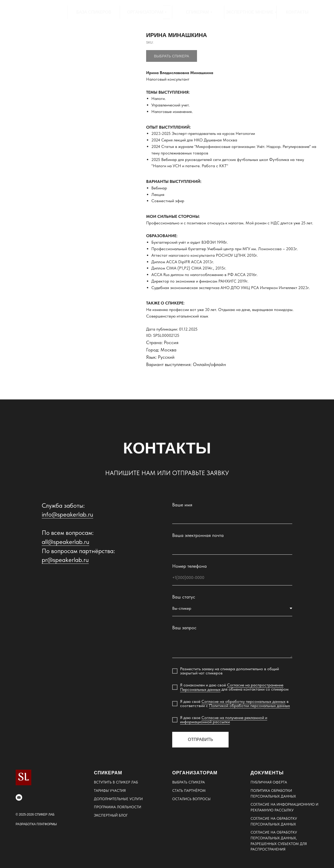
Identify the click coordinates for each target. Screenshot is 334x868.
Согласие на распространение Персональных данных (232, 687)
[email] (19, 797)
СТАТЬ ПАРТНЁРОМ (189, 791)
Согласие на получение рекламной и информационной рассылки (224, 720)
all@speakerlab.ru (65, 542)
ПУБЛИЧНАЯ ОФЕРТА (269, 782)
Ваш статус (184, 597)
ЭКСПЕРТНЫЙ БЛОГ (111, 815)
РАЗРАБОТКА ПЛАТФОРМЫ (36, 824)
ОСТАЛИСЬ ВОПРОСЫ (191, 799)
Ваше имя (182, 505)
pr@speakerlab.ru (65, 560)
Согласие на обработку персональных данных (243, 701)
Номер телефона (189, 566)
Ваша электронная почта (198, 535)
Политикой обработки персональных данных (249, 706)
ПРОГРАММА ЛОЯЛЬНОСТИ (118, 807)
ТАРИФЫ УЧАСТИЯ (110, 791)
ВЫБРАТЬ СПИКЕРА (189, 782)
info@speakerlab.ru (67, 514)
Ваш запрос (184, 628)
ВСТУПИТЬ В (105, 782)
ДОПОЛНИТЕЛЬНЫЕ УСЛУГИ (118, 799)
